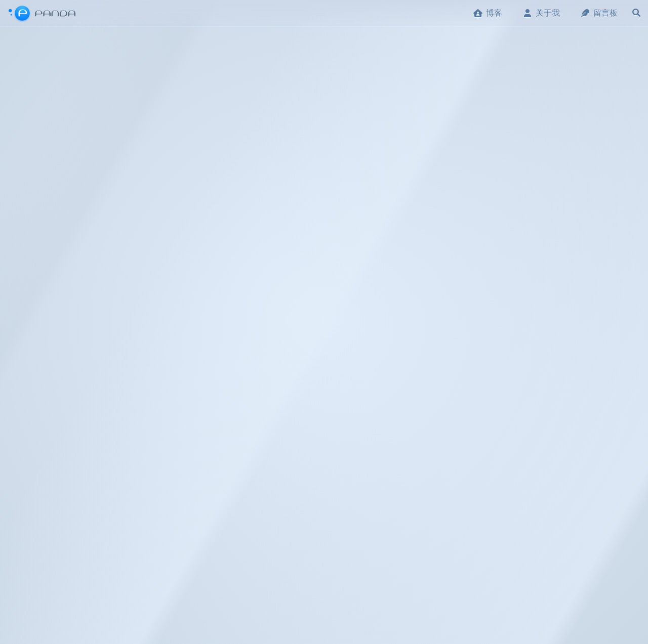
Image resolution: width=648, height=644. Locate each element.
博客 (488, 13)
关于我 (541, 13)
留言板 (599, 13)
